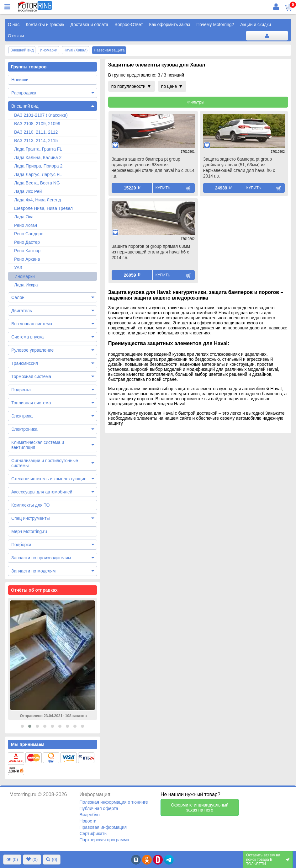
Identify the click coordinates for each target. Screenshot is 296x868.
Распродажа (24, 93)
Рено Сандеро (29, 234)
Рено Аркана (27, 259)
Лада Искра (26, 285)
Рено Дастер (27, 242)
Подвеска (21, 390)
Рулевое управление (32, 350)
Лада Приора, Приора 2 (38, 166)
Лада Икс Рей (28, 191)
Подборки (21, 545)
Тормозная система (31, 376)
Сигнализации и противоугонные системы (45, 463)
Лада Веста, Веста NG (37, 183)
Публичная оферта (99, 808)
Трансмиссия (25, 363)
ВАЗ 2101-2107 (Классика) (41, 115)
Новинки (20, 80)
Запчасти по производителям (41, 558)
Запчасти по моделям (33, 571)
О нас (14, 24)
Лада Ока (24, 217)
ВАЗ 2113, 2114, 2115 (36, 141)
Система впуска (27, 337)
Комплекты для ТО (30, 505)
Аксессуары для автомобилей (42, 492)
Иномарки (25, 276)
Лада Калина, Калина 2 (38, 157)
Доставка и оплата (90, 24)
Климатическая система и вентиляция (38, 445)
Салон (18, 297)
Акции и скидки (256, 24)
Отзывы (16, 36)
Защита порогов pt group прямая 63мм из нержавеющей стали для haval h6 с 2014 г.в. (151, 252)
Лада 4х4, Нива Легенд (38, 200)
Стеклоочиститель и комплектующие (49, 479)
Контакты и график (45, 24)
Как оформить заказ (170, 24)
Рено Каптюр (27, 251)
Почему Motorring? (215, 24)
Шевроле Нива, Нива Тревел (43, 208)
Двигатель (22, 311)
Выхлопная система (32, 324)
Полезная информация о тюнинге (114, 802)
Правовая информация (103, 827)
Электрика (22, 416)
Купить (163, 188)
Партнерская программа (104, 840)
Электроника (24, 429)
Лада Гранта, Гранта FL (38, 149)
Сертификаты (93, 833)
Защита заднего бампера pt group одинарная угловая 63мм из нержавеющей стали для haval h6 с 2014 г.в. (153, 168)
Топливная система (31, 403)
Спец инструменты (30, 518)
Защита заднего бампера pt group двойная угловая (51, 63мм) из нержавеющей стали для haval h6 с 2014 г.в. (239, 168)
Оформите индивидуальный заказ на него (200, 807)
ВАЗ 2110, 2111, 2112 (36, 132)
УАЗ (18, 268)
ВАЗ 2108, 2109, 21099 (37, 124)
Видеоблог (90, 815)
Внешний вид (25, 106)
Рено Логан (26, 225)
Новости (88, 821)
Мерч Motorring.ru (29, 531)
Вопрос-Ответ (129, 24)
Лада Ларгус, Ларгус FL (38, 174)
